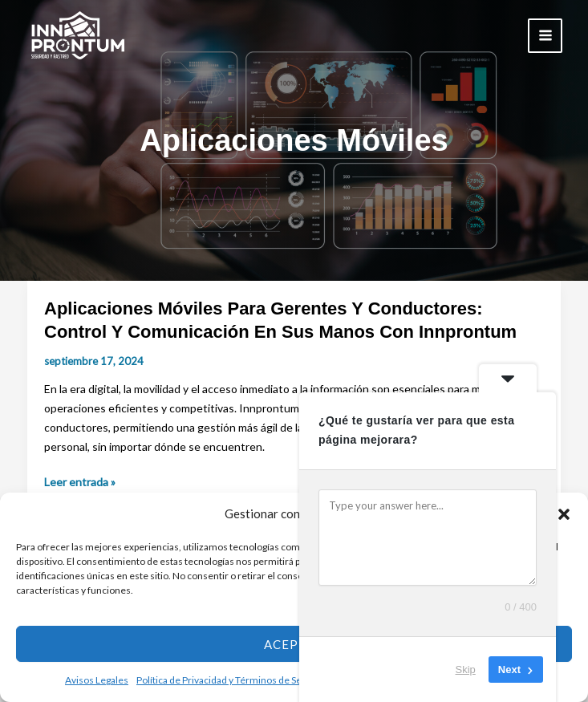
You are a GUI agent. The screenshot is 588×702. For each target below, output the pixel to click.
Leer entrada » (80, 482)
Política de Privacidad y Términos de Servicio (231, 680)
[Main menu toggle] (545, 36)
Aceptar (294, 644)
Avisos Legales (97, 680)
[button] (564, 514)
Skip (466, 670)
